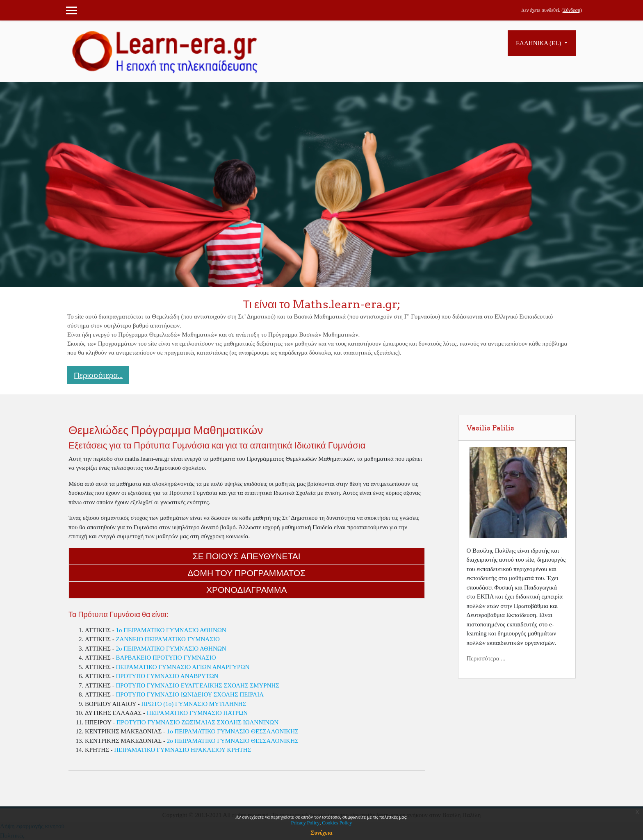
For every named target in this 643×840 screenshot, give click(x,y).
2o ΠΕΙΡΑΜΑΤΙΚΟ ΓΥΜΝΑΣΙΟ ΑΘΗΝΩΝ (171, 649)
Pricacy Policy (306, 823)
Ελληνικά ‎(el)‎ (539, 43)
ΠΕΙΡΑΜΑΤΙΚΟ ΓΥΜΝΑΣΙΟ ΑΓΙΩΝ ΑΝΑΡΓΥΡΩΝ (182, 667)
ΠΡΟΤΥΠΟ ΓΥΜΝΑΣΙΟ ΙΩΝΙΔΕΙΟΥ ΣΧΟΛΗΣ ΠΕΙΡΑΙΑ (190, 694)
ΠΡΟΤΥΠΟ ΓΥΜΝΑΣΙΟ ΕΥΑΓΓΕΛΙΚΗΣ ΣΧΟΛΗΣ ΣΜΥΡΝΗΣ (197, 685)
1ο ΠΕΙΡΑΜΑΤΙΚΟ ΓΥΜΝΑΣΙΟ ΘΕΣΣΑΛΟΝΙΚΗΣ (233, 731)
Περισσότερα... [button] (98, 375)
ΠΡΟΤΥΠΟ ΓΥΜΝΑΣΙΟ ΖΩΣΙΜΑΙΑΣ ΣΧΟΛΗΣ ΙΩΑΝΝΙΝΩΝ (197, 722)
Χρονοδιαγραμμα (246, 590)
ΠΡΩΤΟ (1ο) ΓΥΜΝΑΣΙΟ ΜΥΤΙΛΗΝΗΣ (194, 704)
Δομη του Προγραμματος (247, 573)
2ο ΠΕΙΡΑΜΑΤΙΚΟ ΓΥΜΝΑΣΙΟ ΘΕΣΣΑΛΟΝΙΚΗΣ (233, 741)
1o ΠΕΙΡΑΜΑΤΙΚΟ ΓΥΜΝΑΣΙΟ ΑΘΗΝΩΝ (171, 630)
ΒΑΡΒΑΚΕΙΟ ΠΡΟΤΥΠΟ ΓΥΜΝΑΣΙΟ (166, 658)
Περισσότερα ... (486, 658)
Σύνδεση (572, 10)
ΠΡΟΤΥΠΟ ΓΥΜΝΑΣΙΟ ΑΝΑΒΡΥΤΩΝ (167, 676)
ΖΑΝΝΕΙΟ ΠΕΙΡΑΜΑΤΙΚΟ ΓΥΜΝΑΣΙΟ (168, 639)
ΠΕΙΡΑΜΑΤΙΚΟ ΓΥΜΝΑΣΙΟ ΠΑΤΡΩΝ (197, 713)
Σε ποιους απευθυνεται (247, 556)
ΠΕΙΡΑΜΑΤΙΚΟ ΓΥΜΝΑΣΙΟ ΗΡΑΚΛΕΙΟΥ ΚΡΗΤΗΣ (182, 750)
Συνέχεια (321, 833)
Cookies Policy (337, 823)
